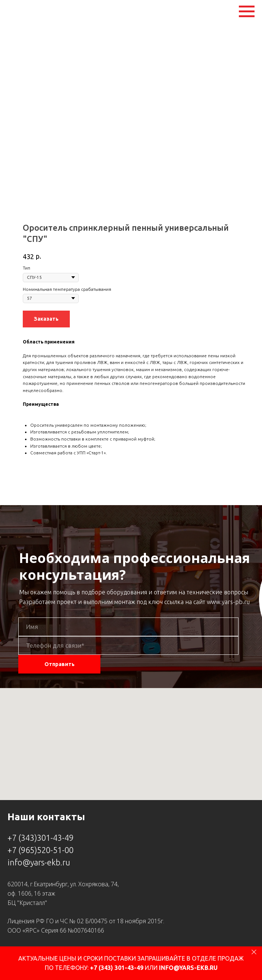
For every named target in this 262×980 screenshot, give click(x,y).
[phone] (128, 645)
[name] (128, 627)
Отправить (60, 664)
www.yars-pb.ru (228, 602)
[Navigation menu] (247, 12)
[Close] (254, 952)
